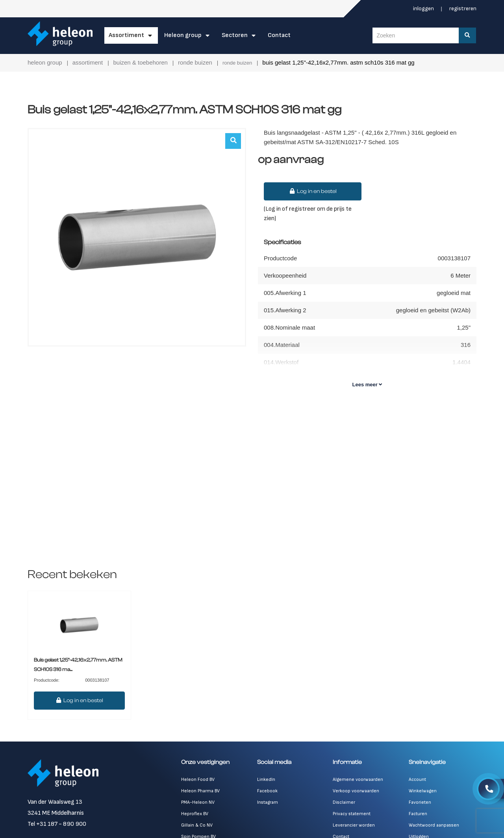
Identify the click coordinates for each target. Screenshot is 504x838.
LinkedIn (266, 780)
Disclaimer (344, 802)
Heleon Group (183, 35)
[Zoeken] (468, 35)
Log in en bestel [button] (313, 191)
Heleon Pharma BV (200, 791)
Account (417, 780)
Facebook (267, 791)
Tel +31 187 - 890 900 (57, 824)
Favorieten (420, 802)
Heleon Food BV (198, 780)
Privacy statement (352, 814)
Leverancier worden (354, 825)
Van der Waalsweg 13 (55, 802)
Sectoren (235, 35)
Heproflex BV (195, 814)
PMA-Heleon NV (198, 802)
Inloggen (424, 8)
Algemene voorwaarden (358, 780)
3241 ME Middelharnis (56, 813)
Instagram (268, 802)
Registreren (463, 8)
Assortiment (126, 35)
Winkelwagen (423, 791)
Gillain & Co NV (197, 825)
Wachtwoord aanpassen (434, 825)
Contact (279, 35)
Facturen (418, 814)
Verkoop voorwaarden (356, 791)
